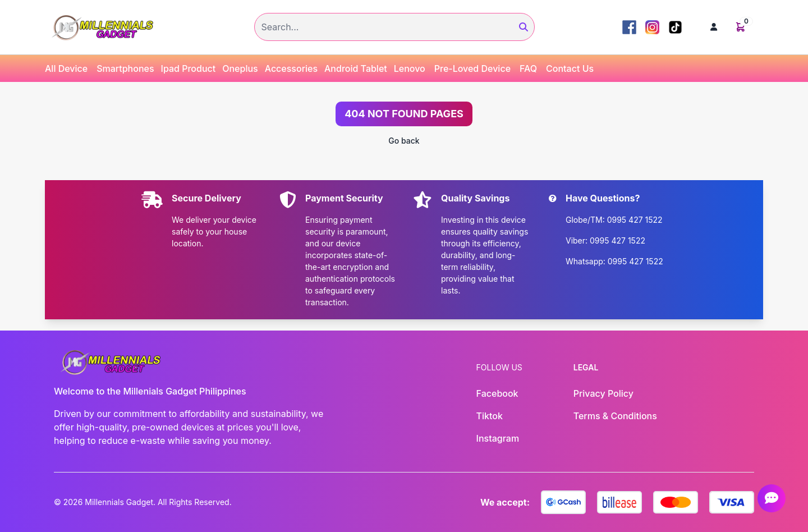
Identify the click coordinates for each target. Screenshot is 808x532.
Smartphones (125, 68)
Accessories (291, 68)
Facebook (497, 393)
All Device (66, 68)
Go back (404, 141)
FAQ (528, 68)
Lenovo (410, 68)
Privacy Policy (603, 393)
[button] (714, 27)
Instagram (498, 438)
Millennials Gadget (119, 502)
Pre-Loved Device (472, 68)
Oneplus (240, 68)
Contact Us (570, 68)
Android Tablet (356, 68)
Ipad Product (189, 68)
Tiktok (490, 416)
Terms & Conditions (615, 416)
